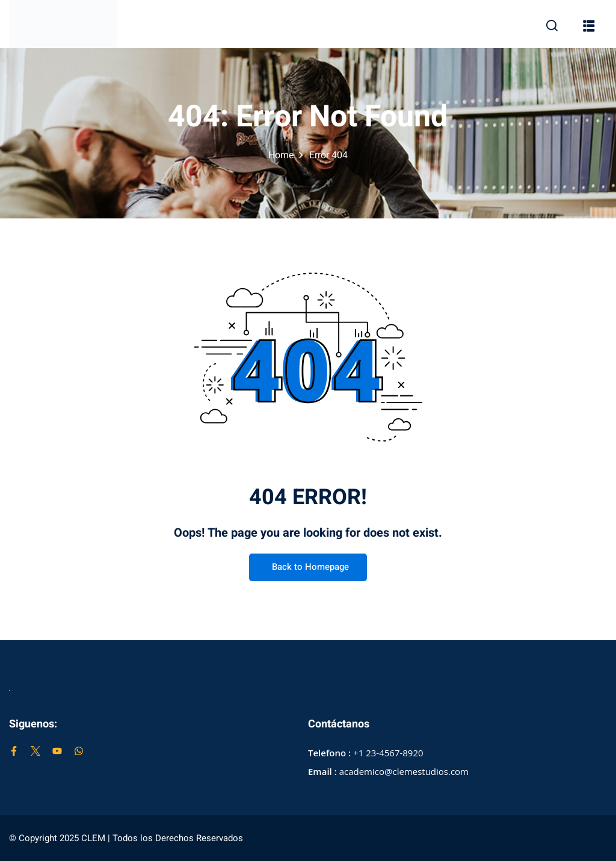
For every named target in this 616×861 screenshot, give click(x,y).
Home (281, 155)
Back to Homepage (308, 568)
